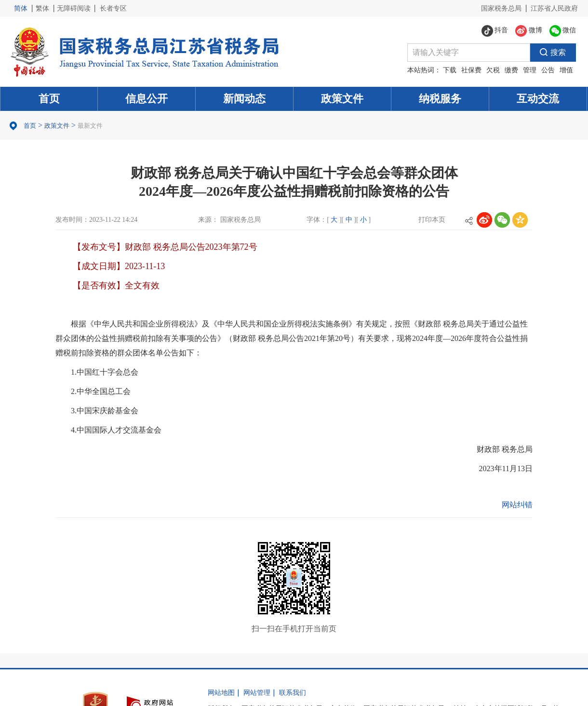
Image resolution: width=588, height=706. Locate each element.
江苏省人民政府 (554, 8)
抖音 (495, 31)
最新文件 (90, 126)
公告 (548, 70)
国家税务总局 (501, 8)
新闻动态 (244, 99)
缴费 (511, 70)
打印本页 (432, 220)
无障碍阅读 (74, 8)
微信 (563, 31)
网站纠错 (517, 505)
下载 (450, 70)
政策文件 (342, 99)
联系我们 (293, 693)
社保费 (471, 70)
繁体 (42, 8)
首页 (49, 99)
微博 (529, 31)
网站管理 (257, 693)
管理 (530, 70)
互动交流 (538, 99)
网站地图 (221, 693)
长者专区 (113, 8)
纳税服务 (440, 99)
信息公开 (147, 99)
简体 (21, 8)
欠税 (493, 70)
